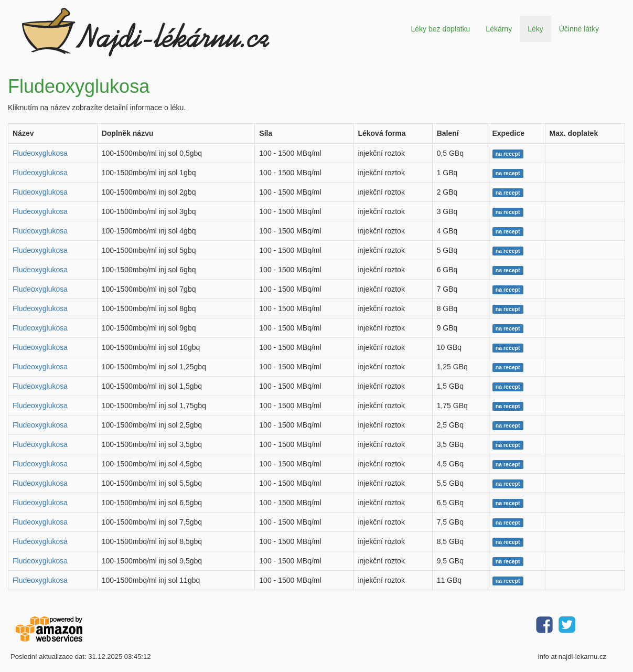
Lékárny (499, 29)
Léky (535, 29)
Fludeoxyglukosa (40, 153)
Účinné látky (579, 29)
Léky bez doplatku (440, 29)
